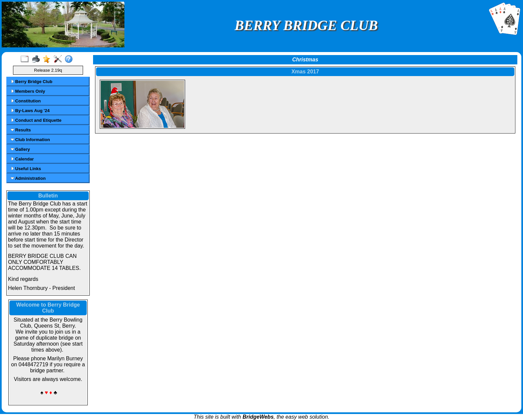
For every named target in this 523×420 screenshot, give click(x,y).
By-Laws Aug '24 (30, 111)
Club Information (30, 140)
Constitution (26, 101)
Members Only (28, 91)
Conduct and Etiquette (36, 120)
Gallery (20, 149)
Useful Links (26, 169)
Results (21, 130)
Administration (28, 178)
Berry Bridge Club (32, 82)
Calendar (22, 159)
